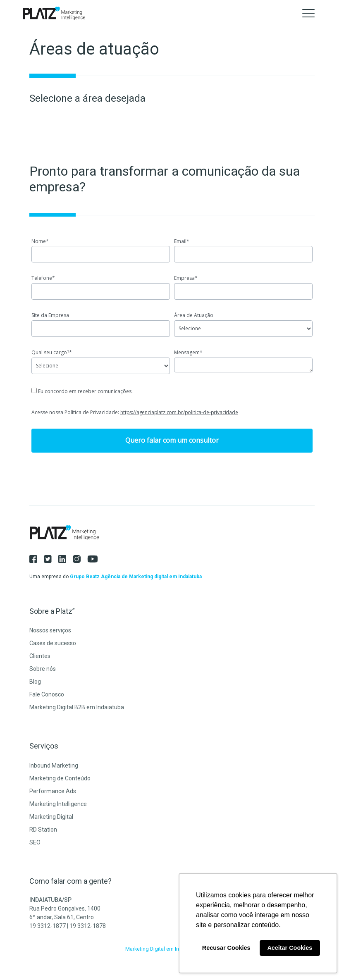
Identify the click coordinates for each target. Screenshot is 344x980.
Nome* (40, 241)
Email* (182, 241)
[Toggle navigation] (308, 13)
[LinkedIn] (66, 559)
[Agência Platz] (54, 13)
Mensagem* (188, 352)
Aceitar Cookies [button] (290, 948)
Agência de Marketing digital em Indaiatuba (151, 577)
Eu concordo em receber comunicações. (82, 391)
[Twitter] (51, 559)
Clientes (40, 656)
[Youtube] (96, 559)
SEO (35, 842)
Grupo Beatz (85, 577)
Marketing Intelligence (58, 804)
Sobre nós (43, 669)
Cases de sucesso (53, 643)
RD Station (43, 830)
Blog (35, 682)
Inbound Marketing (54, 765)
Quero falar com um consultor (172, 440)
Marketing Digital (51, 817)
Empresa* (186, 278)
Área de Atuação (194, 315)
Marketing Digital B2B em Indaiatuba (77, 707)
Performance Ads (53, 791)
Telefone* (43, 278)
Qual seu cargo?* (52, 352)
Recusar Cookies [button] (226, 948)
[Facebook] (37, 559)
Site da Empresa (50, 315)
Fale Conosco (47, 694)
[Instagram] (80, 559)
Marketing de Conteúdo (60, 778)
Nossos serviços (50, 630)
